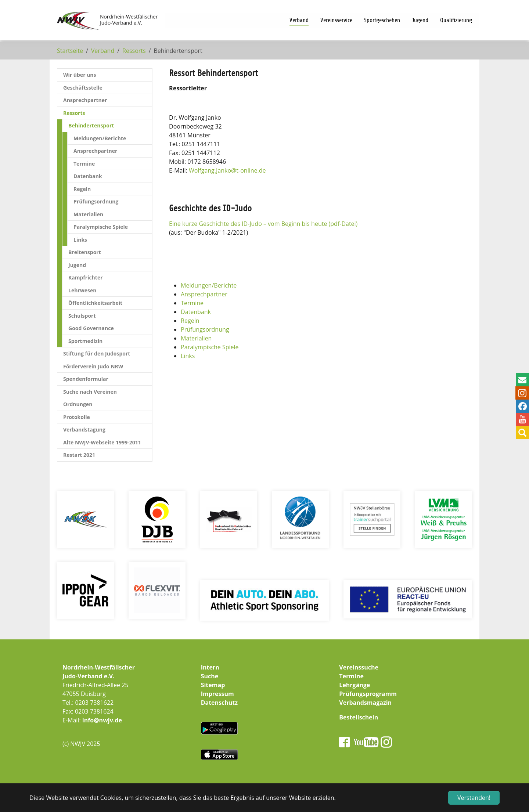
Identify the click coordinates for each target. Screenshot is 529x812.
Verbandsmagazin (365, 703)
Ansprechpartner (204, 294)
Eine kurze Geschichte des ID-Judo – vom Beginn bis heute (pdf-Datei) (263, 224)
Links (188, 356)
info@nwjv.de (102, 720)
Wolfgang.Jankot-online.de (227, 170)
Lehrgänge (355, 685)
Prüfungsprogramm (368, 694)
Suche (210, 676)
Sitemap (213, 685)
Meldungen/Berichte (209, 285)
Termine (192, 303)
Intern (210, 667)
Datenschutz (219, 703)
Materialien (196, 338)
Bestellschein (359, 717)
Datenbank (196, 312)
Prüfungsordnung (205, 329)
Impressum (217, 694)
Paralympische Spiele (210, 347)
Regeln (190, 321)
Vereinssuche (359, 667)
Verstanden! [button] (474, 798)
